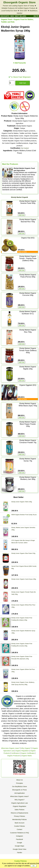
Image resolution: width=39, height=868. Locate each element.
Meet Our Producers (10, 164)
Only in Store (22, 252)
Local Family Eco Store (9, 11)
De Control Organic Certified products (15, 143)
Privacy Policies (19, 816)
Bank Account (20, 823)
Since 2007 (24, 11)
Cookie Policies (19, 826)
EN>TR (36, 16)
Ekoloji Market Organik (19, 197)
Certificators (15, 753)
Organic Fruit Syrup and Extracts (26, 138)
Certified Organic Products (26, 8)
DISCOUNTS (5, 16)
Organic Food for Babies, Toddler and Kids (16, 133)
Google (19, 843)
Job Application (19, 793)
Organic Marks (27, 756)
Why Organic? (26, 748)
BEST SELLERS (21, 16)
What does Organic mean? (10, 748)
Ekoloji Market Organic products (24, 131)
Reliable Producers (8, 8)
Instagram (19, 836)
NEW (12, 16)
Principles (19, 783)
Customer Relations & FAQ (19, 833)
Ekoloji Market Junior (16, 136)
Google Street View (19, 849)
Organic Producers (14, 756)
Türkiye (22, 128)
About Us (20, 780)
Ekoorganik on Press (19, 790)
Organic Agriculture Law (19, 803)
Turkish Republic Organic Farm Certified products (19, 141)
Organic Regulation (22, 751)
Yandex (20, 852)
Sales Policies (19, 810)
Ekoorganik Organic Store (19, 2)
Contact (20, 829)
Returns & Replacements (19, 813)
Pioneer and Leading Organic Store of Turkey (19, 6)
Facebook (20, 839)
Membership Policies (19, 819)
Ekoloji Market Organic (24, 126)
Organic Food (6, 19)
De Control (25, 148)
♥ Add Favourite (19, 63)
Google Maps (19, 846)
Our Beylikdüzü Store (20, 786)
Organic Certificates (28, 753)
